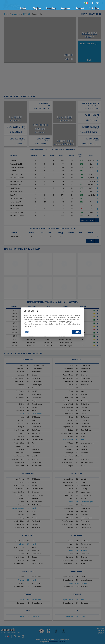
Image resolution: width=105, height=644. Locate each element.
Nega (27, 332)
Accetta (77, 332)
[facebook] (93, 3)
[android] (102, 3)
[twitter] (97, 3)
